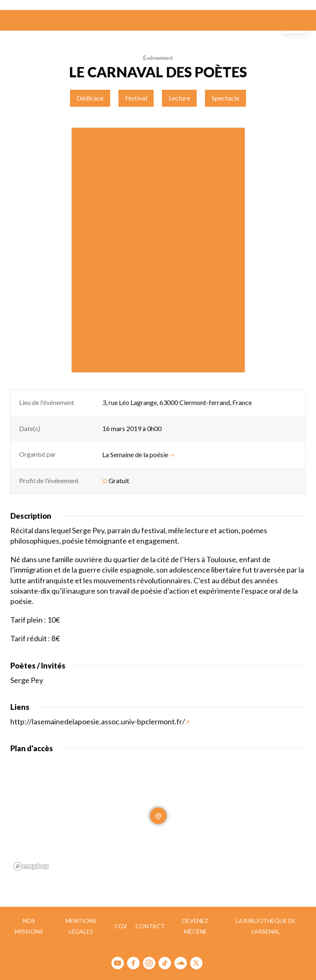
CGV (121, 926)
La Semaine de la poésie (138, 455)
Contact (150, 926)
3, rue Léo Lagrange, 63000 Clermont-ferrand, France (177, 402)
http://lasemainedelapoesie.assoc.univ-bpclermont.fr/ (100, 721)
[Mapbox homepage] (31, 866)
